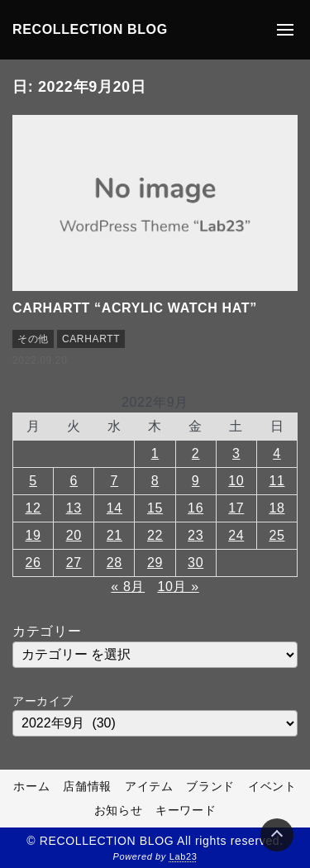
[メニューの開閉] (285, 30)
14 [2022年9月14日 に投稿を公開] (114, 508)
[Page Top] (277, 835)
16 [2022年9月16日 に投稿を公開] (196, 508)
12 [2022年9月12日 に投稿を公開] (33, 508)
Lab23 (184, 856)
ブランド (210, 786)
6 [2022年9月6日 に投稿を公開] (74, 481)
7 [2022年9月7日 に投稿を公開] (115, 481)
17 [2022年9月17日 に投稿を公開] (236, 508)
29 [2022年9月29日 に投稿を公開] (155, 563)
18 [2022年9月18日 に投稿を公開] (277, 508)
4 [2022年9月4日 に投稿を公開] (277, 453)
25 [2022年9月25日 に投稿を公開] (277, 535)
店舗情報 (87, 786)
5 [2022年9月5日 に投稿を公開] (33, 481)
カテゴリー (47, 631)
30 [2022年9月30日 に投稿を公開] (196, 563)
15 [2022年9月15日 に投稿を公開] (155, 508)
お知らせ (119, 810)
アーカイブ (43, 701)
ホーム (31, 786)
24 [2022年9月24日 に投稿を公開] (236, 535)
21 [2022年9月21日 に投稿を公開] (114, 535)
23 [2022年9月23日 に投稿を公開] (196, 535)
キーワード (186, 810)
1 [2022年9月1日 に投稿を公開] (155, 453)
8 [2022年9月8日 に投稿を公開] (155, 481)
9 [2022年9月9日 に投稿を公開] (196, 481)
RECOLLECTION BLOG (90, 29)
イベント (272, 786)
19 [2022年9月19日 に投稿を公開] (33, 535)
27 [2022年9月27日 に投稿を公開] (74, 563)
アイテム (149, 786)
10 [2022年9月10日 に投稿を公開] (236, 481)
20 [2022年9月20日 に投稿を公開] (74, 535)
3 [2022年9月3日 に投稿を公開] (236, 453)
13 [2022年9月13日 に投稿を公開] (74, 508)
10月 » (178, 587)
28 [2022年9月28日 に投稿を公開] (114, 563)
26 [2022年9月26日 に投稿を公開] (33, 563)
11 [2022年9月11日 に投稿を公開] (277, 481)
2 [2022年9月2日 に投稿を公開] (196, 453)
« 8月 (128, 587)
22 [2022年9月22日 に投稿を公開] (155, 535)
